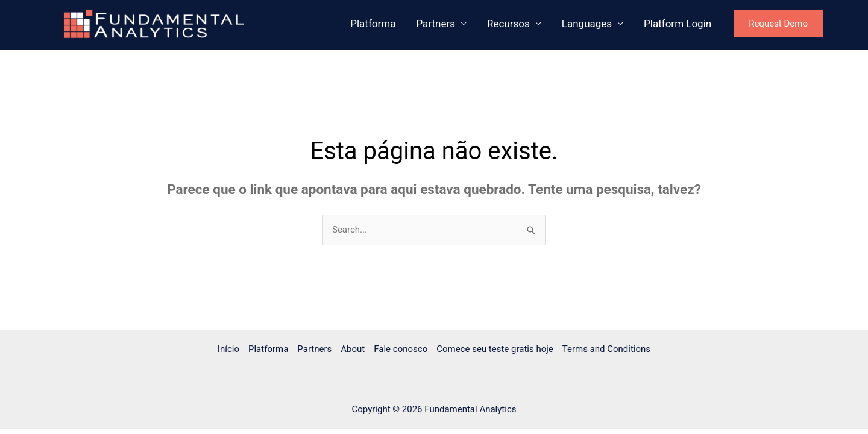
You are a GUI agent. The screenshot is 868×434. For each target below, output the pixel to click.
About (353, 349)
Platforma (373, 24)
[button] (790, 24)
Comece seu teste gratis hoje (495, 349)
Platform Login (678, 24)
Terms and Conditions (606, 349)
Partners (436, 24)
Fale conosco (401, 349)
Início (228, 349)
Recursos (508, 24)
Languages (587, 24)
